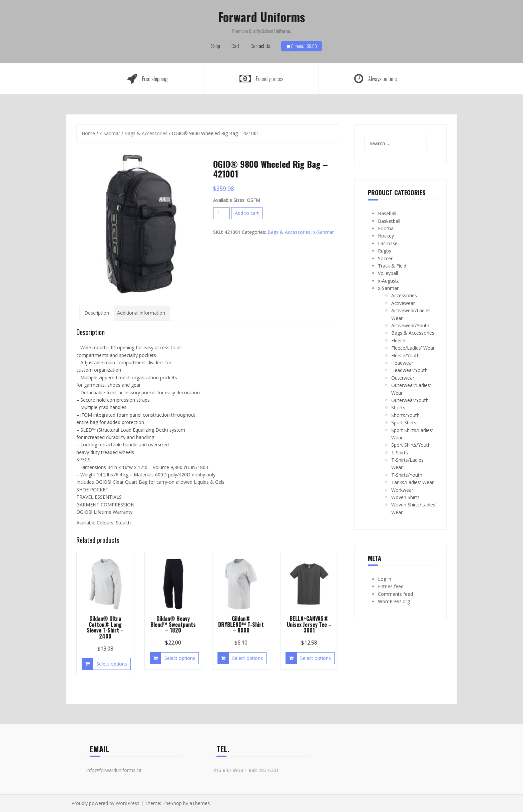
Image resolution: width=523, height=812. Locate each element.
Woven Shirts (405, 497)
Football (387, 228)
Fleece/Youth (405, 355)
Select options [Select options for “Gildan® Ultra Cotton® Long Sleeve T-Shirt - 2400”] (112, 664)
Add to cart (247, 213)
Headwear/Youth (409, 370)
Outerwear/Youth (410, 400)
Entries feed (391, 586)
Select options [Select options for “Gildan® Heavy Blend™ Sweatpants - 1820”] (180, 658)
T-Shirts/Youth (407, 475)
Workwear (402, 490)
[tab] (97, 313)
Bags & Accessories (146, 133)
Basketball (389, 221)
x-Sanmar (110, 133)
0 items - (304, 46)
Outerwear (403, 378)
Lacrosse (388, 243)
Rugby (385, 251)
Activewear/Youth (410, 325)
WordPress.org (394, 601)
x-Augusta (389, 281)
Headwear (402, 363)
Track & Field (392, 266)
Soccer (385, 258)
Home (88, 133)
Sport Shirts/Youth (411, 445)
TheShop (172, 803)
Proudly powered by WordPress (105, 803)
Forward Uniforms (261, 17)
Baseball (387, 213)
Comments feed (395, 594)
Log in (385, 579)
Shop (216, 46)
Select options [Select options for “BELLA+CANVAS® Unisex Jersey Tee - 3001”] (316, 658)
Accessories (404, 295)
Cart (235, 46)
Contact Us (260, 46)
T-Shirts (400, 453)
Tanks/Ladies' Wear (412, 482)
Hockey (386, 236)
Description (97, 313)
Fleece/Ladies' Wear (413, 348)
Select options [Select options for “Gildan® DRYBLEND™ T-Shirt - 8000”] (247, 658)
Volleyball (388, 273)
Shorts (398, 408)
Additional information (141, 313)
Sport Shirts (404, 423)
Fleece (398, 340)
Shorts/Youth (405, 415)
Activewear (403, 303)
